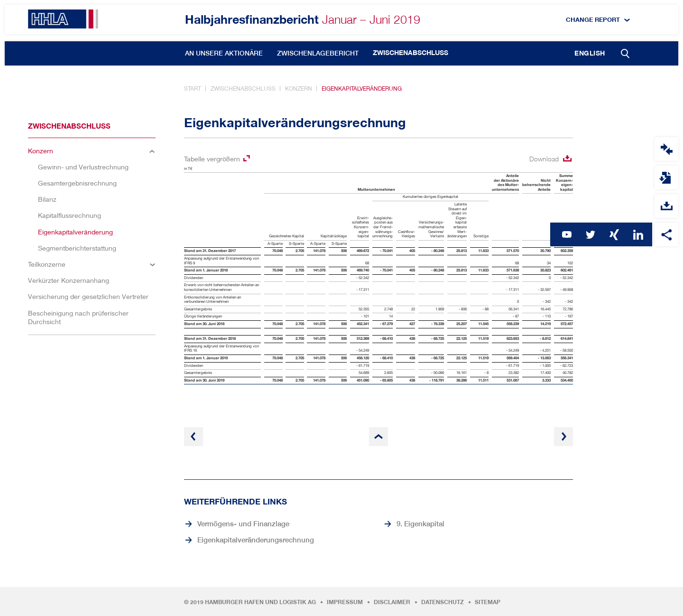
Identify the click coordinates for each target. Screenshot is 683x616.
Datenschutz (443, 602)
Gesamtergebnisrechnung (77, 183)
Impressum (345, 602)
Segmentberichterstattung (77, 248)
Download (544, 159)
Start (193, 89)
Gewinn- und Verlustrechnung (83, 167)
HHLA (63, 19)
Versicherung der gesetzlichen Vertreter (88, 296)
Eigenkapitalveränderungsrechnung (256, 540)
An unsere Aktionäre (224, 53)
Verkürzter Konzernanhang (69, 280)
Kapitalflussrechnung (69, 215)
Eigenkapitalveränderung (362, 89)
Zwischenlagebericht (318, 53)
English (590, 53)
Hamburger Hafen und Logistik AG (260, 602)
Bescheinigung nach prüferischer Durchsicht (78, 317)
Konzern (299, 89)
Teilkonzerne (47, 264)
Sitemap (488, 602)
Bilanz (47, 199)
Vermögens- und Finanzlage (243, 523)
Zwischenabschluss (411, 53)
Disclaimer (392, 602)
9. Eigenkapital (420, 523)
